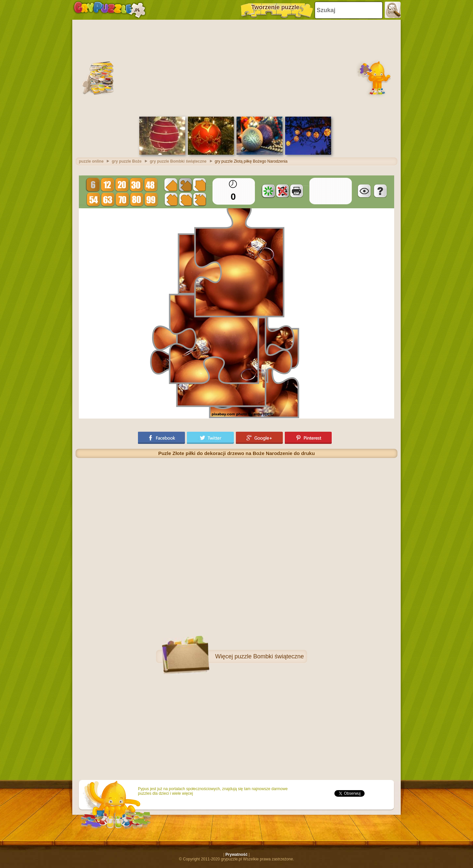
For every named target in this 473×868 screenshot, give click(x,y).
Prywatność (236, 855)
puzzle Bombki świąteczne (269, 656)
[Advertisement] (236, 67)
